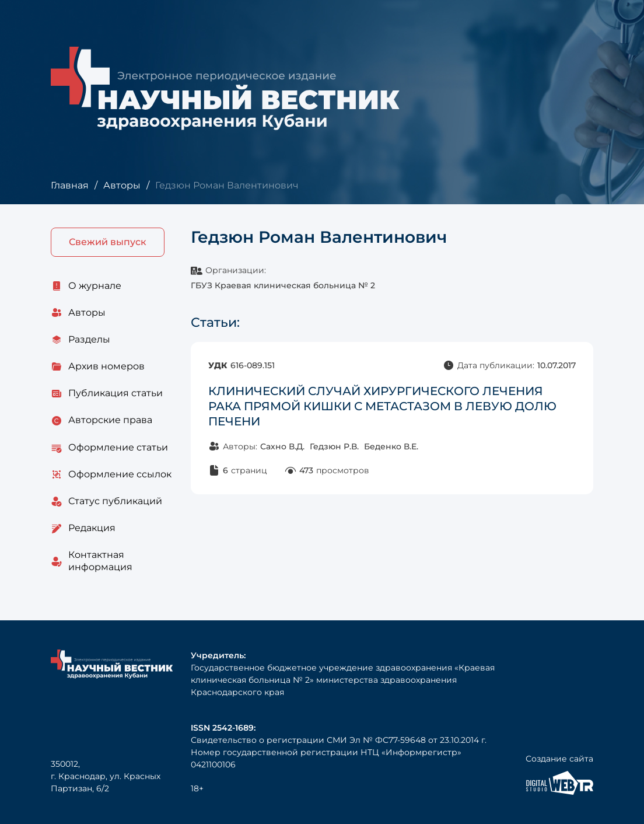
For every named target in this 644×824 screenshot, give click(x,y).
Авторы (122, 185)
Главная (70, 185)
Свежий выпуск (108, 242)
